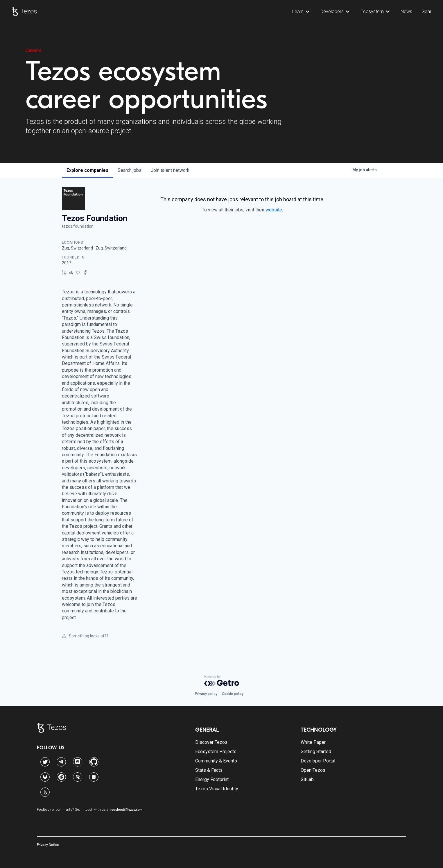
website (274, 210)
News (406, 11)
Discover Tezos (211, 742)
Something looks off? (85, 636)
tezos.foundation (78, 226)
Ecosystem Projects (216, 752)
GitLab (307, 779)
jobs (130, 170)
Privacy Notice (48, 845)
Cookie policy (233, 694)
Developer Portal (318, 761)
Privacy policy (206, 694)
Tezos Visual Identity (217, 789)
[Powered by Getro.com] (222, 681)
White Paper (313, 742)
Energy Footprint (212, 779)
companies (87, 170)
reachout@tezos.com (127, 810)
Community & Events (216, 761)
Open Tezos (313, 770)
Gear (426, 11)
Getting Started (316, 752)
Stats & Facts (209, 770)
